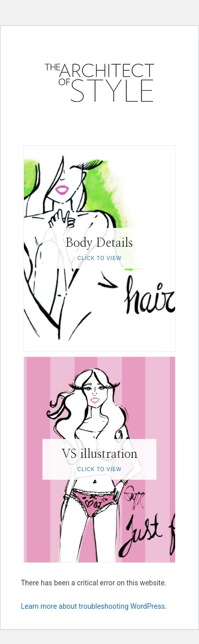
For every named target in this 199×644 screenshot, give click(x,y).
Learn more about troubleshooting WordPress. (94, 606)
